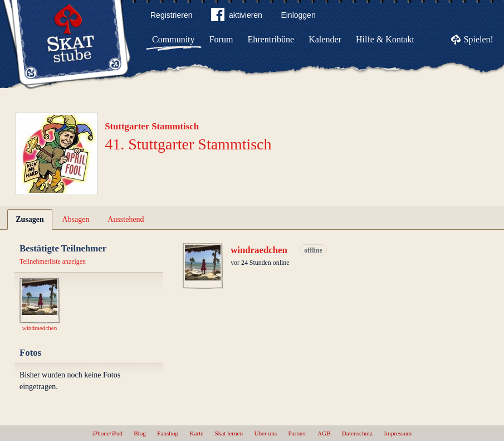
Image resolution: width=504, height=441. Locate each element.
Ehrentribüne (271, 39)
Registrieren (171, 15)
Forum (221, 39)
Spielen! (479, 39)
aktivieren (237, 17)
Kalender (325, 39)
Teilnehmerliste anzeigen (53, 261)
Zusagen (30, 219)
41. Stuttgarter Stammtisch (188, 144)
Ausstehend (126, 219)
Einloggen (298, 15)
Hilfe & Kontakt (385, 39)
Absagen (76, 219)
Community (173, 39)
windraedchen (259, 250)
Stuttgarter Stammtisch (152, 126)
